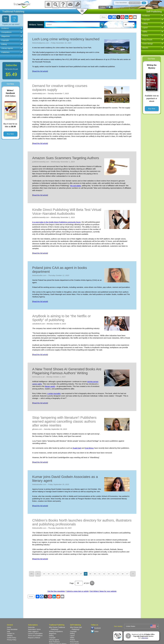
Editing (4, 44)
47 (127, 574)
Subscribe (31, 627)
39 (90, 574)
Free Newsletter (12, 629)
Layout (145, 28)
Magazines (6, 36)
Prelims (145, 36)
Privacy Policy (12, 640)
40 (95, 574)
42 (104, 574)
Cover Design (148, 44)
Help (9, 631)
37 (81, 574)
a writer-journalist (54, 393)
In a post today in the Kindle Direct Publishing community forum (56, 222)
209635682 (145, 638)
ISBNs (145, 32)
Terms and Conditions (35, 636)
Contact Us (11, 634)
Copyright (5, 40)
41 (99, 574)
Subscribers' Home (34, 629)
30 (49, 574)
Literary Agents (7, 48)
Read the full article (40, 71)
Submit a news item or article (78, 591)
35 (72, 574)
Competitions (6, 32)
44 (113, 574)
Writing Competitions (56, 631)
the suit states (76, 186)
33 (63, 574)
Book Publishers (54, 642)
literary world (50, 386)
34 (67, 574)
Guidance (5, 28)
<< (32, 574)
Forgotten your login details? (11, 24)
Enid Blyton (89, 448)
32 (58, 574)
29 (44, 574)
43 (109, 574)
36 (76, 574)
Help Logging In (33, 631)
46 (123, 574)
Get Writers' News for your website (103, 591)
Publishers (5, 52)
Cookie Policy (12, 638)
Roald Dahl (77, 448)
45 (118, 574)
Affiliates (10, 636)
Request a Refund (34, 638)
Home (9, 627)
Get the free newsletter (56, 591)
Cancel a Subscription (35, 634)
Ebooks (145, 48)
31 (53, 574)
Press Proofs (147, 40)
